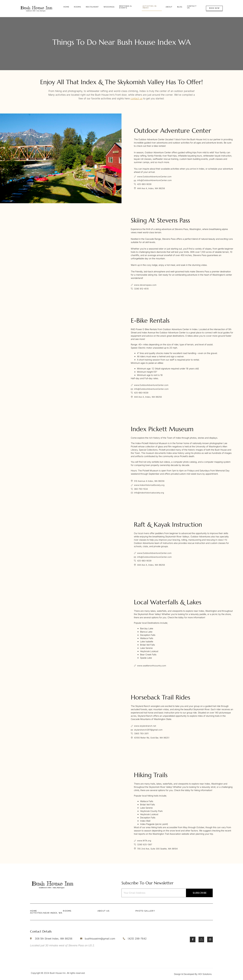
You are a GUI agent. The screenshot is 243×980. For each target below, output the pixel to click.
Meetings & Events (125, 7)
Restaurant (92, 7)
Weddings (109, 7)
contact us (136, 98)
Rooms (78, 7)
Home (66, 7)
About (169, 7)
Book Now (214, 8)
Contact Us (192, 7)
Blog (180, 7)
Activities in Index (150, 7)
